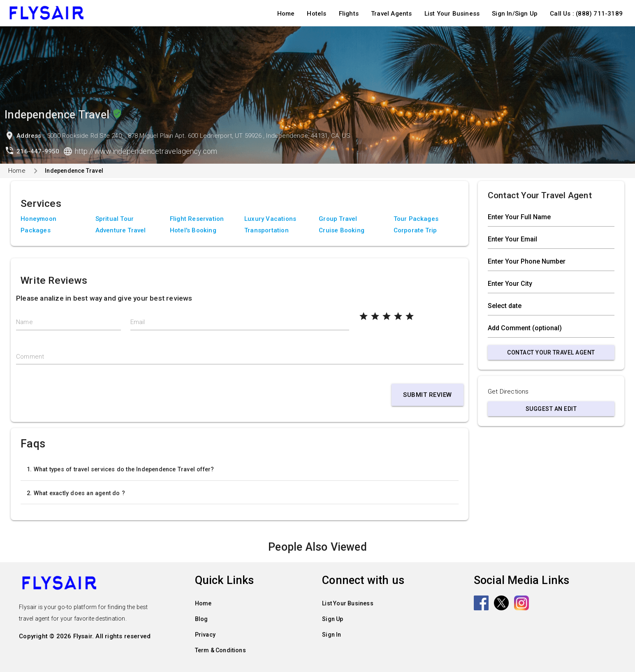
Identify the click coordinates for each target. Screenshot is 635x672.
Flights (349, 14)
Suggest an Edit (551, 409)
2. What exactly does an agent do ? (76, 493)
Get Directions (508, 392)
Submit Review (428, 395)
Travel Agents (392, 14)
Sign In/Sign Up (515, 14)
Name (24, 322)
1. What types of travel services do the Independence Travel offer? (120, 469)
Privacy (205, 635)
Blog (202, 619)
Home (286, 14)
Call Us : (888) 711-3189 (586, 14)
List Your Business (452, 14)
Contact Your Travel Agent (551, 352)
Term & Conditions (220, 650)
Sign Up (333, 619)
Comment (30, 357)
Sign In (331, 635)
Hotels (316, 14)
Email (138, 322)
